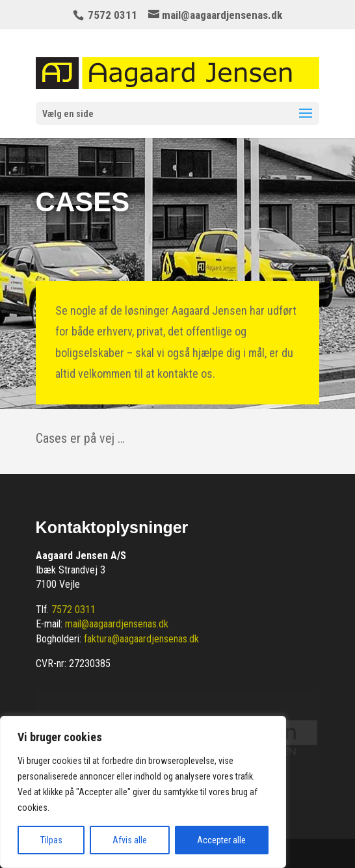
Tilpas (51, 840)
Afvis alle (130, 840)
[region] (143, 792)
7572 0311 (73, 610)
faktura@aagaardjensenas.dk (141, 639)
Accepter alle (221, 840)
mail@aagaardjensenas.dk (117, 624)
